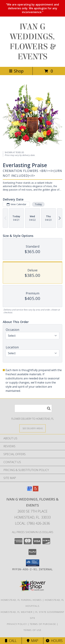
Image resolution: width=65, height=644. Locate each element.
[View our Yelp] (36, 490)
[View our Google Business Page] (29, 490)
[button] (33, 563)
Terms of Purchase (43, 624)
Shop (16, 71)
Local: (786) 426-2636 (32, 523)
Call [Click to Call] (11, 641)
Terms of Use (32, 630)
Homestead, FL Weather (17, 612)
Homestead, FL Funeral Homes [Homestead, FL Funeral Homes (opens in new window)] (21, 600)
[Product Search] (33, 408)
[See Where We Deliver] (32, 428)
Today (38, 204)
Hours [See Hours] (54, 641)
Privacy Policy (17, 624)
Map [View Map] (32, 641)
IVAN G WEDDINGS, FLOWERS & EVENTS (32, 42)
